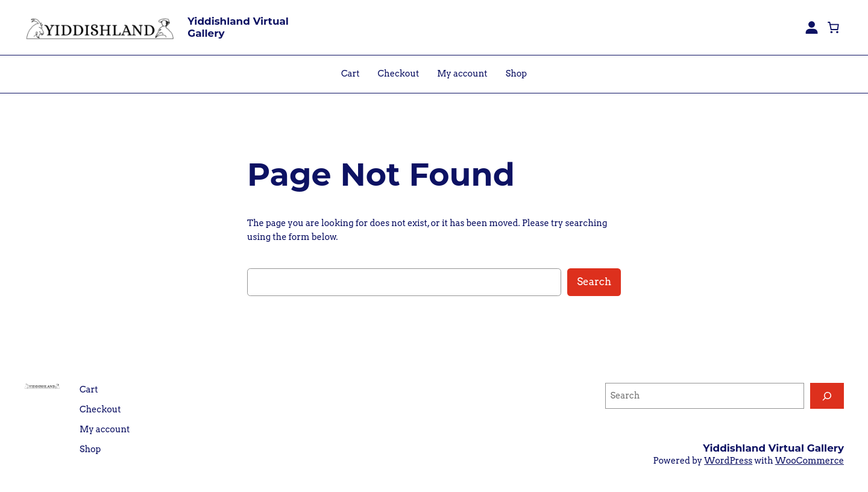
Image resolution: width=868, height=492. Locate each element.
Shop (516, 74)
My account (462, 74)
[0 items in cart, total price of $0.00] (833, 27)
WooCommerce (810, 461)
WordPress (728, 461)
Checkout (399, 74)
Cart (351, 74)
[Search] (827, 396)
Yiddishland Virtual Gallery (238, 27)
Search (594, 282)
